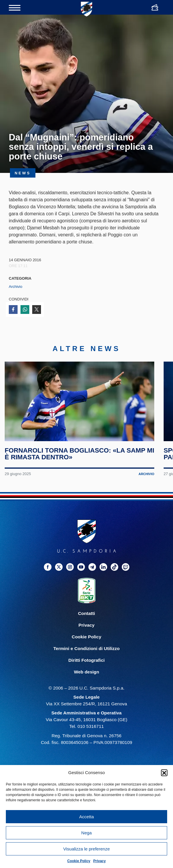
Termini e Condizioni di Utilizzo (86, 648)
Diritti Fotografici (87, 660)
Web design (86, 672)
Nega (87, 833)
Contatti (86, 613)
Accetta (86, 817)
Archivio (16, 287)
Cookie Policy (79, 861)
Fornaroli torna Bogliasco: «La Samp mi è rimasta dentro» (79, 454)
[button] (164, 773)
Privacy (100, 861)
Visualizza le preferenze (87, 849)
